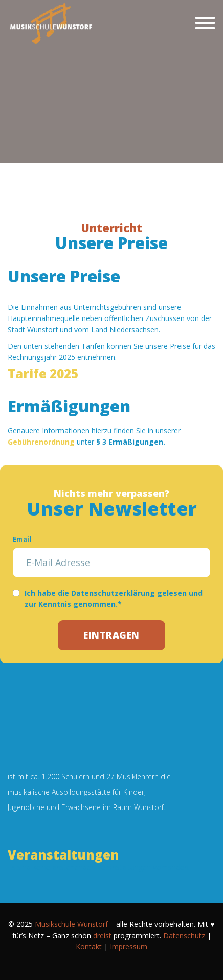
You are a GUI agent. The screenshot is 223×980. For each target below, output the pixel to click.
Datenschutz (184, 935)
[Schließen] (205, 23)
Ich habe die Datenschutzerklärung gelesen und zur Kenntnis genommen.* (114, 598)
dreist (102, 935)
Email (22, 539)
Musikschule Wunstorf (71, 924)
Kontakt (89, 947)
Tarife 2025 (43, 373)
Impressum (129, 947)
